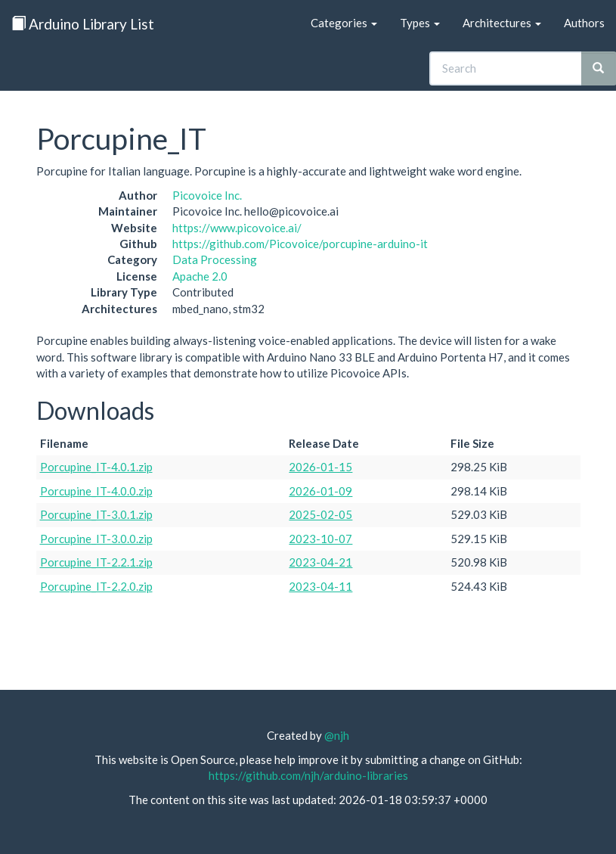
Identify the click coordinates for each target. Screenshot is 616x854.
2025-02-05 (320, 514)
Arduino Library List (83, 24)
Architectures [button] (502, 23)
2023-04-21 (320, 562)
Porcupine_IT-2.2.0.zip (96, 586)
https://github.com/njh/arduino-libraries (308, 775)
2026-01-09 (320, 491)
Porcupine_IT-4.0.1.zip (96, 467)
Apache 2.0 (200, 276)
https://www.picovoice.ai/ (237, 228)
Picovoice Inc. (207, 195)
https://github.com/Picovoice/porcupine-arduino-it (300, 244)
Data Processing (215, 259)
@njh (337, 735)
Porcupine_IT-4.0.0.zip (96, 491)
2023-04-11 (320, 586)
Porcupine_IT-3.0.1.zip (96, 514)
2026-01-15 (320, 467)
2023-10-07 (320, 539)
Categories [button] (344, 23)
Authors (584, 23)
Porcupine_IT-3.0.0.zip (96, 539)
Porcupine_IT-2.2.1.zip (96, 562)
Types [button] (420, 23)
